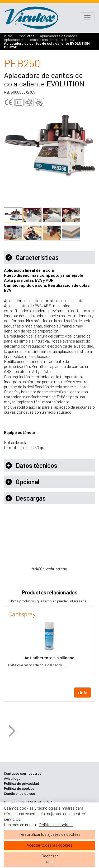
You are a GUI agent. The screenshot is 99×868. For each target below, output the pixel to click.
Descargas (26, 498)
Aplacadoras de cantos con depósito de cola (40, 40)
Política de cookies (56, 825)
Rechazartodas (50, 858)
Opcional (22, 482)
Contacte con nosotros (23, 773)
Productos (26, 36)
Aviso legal (13, 778)
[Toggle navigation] (87, 18)
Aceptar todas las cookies (49, 845)
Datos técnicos (31, 465)
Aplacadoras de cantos (59, 36)
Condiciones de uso (20, 793)
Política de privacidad (22, 783)
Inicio (8, 36)
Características (32, 257)
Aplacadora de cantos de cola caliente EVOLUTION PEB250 (47, 45)
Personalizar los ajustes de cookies (50, 834)
